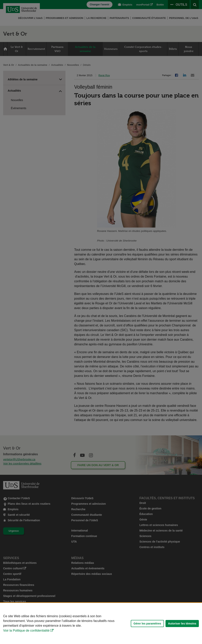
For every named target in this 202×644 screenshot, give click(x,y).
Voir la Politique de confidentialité (26, 631)
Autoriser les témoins (182, 624)
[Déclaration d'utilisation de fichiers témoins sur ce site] (101, 623)
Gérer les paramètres (147, 624)
